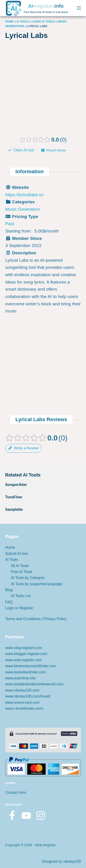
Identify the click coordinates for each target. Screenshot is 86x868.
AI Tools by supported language (37, 584)
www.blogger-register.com (26, 654)
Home (9, 22)
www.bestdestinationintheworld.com (34, 684)
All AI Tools (20, 566)
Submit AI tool (17, 554)
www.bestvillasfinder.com (26, 672)
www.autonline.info (21, 678)
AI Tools (23, 22)
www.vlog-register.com (24, 648)
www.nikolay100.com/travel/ (28, 696)
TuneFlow (14, 497)
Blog (9, 590)
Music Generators (23, 209)
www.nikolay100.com (22, 690)
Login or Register (19, 608)
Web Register (46, 845)
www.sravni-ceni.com (22, 702)
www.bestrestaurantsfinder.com (31, 666)
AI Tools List (21, 596)
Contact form (16, 793)
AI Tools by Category (28, 578)
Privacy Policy (55, 619)
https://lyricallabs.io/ (24, 194)
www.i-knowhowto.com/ (24, 708)
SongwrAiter (16, 485)
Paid (10, 224)
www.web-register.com (24, 660)
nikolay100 (72, 861)
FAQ (9, 602)
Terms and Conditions (23, 619)
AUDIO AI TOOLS (44, 22)
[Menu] (79, 8)
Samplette (14, 509)
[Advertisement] (43, 90)
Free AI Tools (22, 572)
